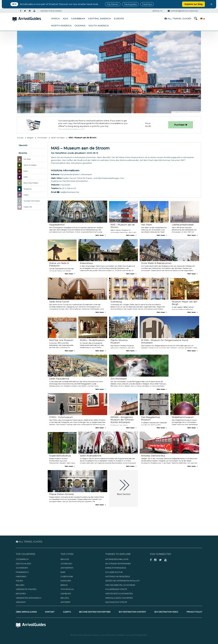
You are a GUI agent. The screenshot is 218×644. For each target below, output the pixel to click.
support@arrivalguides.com (183, 11)
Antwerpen (42, 138)
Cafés (26, 177)
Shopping (27, 189)
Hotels (26, 195)
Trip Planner (113, 4)
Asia (65, 19)
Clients (67, 612)
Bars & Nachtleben (31, 183)
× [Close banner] (211, 4)
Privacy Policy (194, 612)
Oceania (80, 26)
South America (99, 26)
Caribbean (78, 19)
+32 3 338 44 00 (68, 188)
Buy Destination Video (166, 612)
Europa (20, 138)
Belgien (30, 138)
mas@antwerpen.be (68, 192)
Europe (119, 19)
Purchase (181, 125)
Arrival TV (157, 11)
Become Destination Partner (95, 612)
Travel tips (147, 4)
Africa (55, 19)
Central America (100, 19)
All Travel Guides (178, 19)
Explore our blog (193, 4)
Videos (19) (28, 207)
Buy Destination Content (132, 612)
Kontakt (50, 612)
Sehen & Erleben (58, 138)
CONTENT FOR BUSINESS (51, 11)
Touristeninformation (32, 201)
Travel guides (130, 4)
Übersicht (23, 145)
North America (61, 26)
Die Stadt (27, 159)
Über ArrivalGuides (26, 612)
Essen (26, 171)
